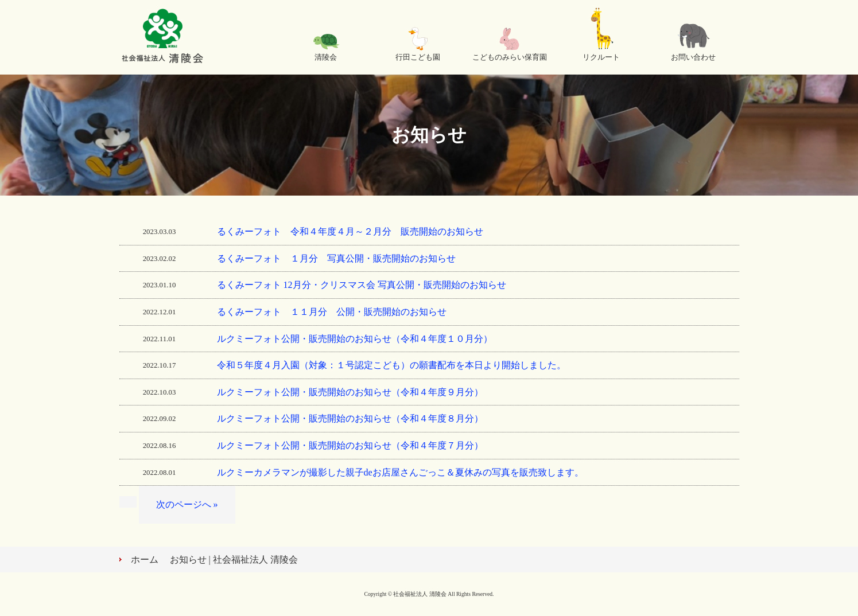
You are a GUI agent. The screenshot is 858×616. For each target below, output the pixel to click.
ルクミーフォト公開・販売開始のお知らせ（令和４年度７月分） (350, 445)
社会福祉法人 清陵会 (162, 37)
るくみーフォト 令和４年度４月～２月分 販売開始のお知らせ (350, 231)
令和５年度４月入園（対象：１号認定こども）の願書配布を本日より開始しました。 (391, 365)
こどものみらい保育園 (510, 57)
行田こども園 (418, 57)
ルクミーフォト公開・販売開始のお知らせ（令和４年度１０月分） (355, 339)
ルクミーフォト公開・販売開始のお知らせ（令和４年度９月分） (355, 392)
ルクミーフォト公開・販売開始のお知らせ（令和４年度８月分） (355, 418)
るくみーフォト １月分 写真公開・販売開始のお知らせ (336, 258)
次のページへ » (187, 504)
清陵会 (326, 57)
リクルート (601, 57)
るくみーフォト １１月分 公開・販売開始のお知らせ (332, 312)
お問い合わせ (693, 57)
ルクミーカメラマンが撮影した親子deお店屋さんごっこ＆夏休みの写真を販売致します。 (400, 472)
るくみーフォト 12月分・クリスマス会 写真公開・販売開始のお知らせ (362, 285)
